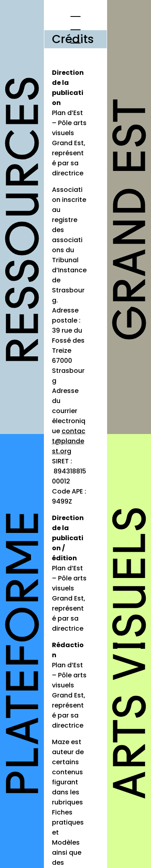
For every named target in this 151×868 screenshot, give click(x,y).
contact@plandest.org (69, 441)
